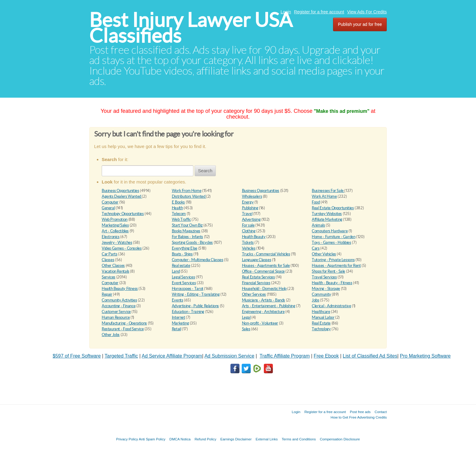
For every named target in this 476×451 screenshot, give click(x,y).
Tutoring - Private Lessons (333, 260)
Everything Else (185, 248)
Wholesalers (252, 196)
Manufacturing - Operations (124, 323)
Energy (248, 202)
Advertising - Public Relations (195, 306)
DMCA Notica (180, 439)
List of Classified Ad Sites (370, 356)
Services (109, 277)
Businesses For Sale (328, 191)
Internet (178, 317)
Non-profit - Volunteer (260, 323)
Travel (247, 214)
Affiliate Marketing (327, 219)
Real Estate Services (258, 277)
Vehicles (249, 248)
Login (286, 12)
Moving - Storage (326, 289)
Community (321, 294)
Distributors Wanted (189, 196)
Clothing (249, 231)
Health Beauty (254, 237)
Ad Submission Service (229, 356)
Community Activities (119, 300)
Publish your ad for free (360, 24)
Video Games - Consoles (122, 248)
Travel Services (324, 277)
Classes (108, 260)
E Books (178, 202)
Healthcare (321, 312)
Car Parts (110, 254)
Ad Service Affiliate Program (172, 356)
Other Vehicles (324, 254)
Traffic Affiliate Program (285, 356)
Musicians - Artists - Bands (263, 300)
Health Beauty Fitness (120, 289)
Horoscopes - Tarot (188, 289)
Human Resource (116, 317)
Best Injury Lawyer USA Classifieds (191, 28)
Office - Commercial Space (263, 271)
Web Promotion (115, 219)
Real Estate (321, 323)
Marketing (180, 323)
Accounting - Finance (119, 306)
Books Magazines (186, 231)
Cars (316, 248)
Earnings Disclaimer (236, 439)
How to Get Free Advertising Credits (359, 417)
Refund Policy (206, 439)
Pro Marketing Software (425, 356)
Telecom (179, 214)
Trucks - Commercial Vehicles (266, 254)
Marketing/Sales (115, 225)
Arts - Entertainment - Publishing (269, 306)
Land (176, 271)
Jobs (315, 300)
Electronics (111, 237)
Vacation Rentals (116, 271)
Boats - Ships (182, 254)
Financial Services (256, 283)
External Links (267, 439)
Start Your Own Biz (187, 225)
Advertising (251, 219)
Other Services (254, 294)
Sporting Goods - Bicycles (192, 242)
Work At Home (324, 196)
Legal (246, 317)
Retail (177, 329)
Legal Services (184, 277)
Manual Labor (323, 317)
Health (177, 208)
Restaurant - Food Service (123, 329)
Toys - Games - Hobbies (331, 242)
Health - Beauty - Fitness (332, 283)
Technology (321, 329)
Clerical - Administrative (331, 306)
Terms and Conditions (299, 439)
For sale (248, 225)
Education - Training (188, 312)
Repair (107, 294)
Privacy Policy (127, 439)
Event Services (184, 283)
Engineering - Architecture (263, 312)
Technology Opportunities (123, 214)
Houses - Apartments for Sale (266, 266)
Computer (110, 202)
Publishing (250, 208)
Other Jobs (111, 335)
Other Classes (113, 266)
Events (178, 300)
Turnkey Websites (327, 214)
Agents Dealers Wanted (122, 196)
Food (316, 202)
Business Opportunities (120, 191)
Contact (381, 412)
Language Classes (257, 260)
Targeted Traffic (121, 356)
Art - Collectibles (115, 231)
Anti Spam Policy (152, 439)
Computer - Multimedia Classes (198, 260)
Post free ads (360, 412)
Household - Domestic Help (264, 289)
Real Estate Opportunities (333, 208)
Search (205, 171)
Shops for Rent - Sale (328, 271)
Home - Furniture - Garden (333, 237)
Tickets (248, 242)
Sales (246, 329)
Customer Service (116, 312)
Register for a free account (319, 12)
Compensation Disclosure (340, 439)
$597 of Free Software (77, 356)
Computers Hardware (330, 231)
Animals (318, 225)
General (108, 208)
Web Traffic (181, 219)
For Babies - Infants (187, 237)
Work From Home (187, 191)
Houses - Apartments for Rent (336, 266)
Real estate (181, 266)
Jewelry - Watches (117, 242)
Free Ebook (326, 356)
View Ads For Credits (367, 12)
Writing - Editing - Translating (196, 294)
